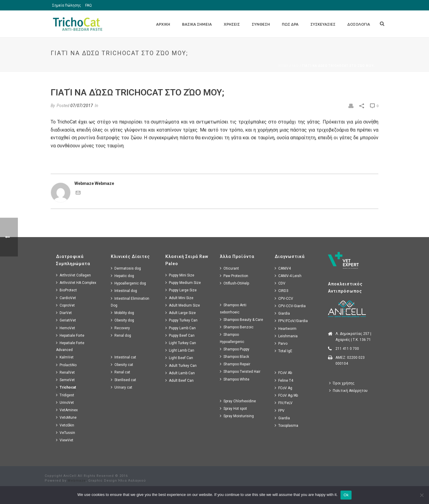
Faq (295, 66)
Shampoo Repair (235, 364)
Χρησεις (232, 24)
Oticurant (229, 268)
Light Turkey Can (181, 343)
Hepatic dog (122, 276)
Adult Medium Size (183, 305)
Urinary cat (122, 387)
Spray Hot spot (233, 408)
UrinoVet (65, 402)
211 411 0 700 (347, 349)
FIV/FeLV (284, 403)
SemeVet (65, 380)
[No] (422, 495)
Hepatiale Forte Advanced (70, 346)
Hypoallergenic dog (128, 283)
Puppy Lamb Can (181, 328)
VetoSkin (65, 425)
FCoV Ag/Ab (286, 395)
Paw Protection (234, 276)
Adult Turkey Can (181, 365)
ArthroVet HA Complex (76, 283)
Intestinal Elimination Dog (130, 302)
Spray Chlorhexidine (238, 401)
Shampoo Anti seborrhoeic (233, 308)
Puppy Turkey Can (181, 320)
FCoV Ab (283, 373)
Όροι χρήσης (342, 383)
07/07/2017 (82, 106)
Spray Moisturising (237, 416)
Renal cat (121, 372)
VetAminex (67, 410)
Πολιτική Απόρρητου (348, 391)
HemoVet (66, 328)
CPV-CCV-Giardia (290, 306)
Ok (346, 495)
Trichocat (66, 387)
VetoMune (66, 417)
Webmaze (77, 481)
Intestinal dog (124, 291)
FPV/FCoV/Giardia (291, 321)
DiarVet (64, 313)
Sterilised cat (123, 380)
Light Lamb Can (180, 350)
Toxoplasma (286, 425)
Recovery (120, 328)
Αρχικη (163, 24)
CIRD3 (282, 291)
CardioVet (66, 298)
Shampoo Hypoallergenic (232, 338)
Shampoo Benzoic (237, 327)
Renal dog (121, 335)
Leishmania (286, 336)
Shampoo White (235, 379)
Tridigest (65, 395)
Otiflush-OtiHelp (234, 283)
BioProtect (66, 290)
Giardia (282, 313)
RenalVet (65, 372)
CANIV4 (283, 268)
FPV (280, 411)
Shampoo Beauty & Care (241, 320)
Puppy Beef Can (180, 335)
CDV (280, 283)
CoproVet (65, 305)
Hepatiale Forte (70, 335)
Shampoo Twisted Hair (240, 371)
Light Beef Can (179, 358)
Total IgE (283, 351)
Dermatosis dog (126, 268)
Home (284, 66)
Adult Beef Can (179, 380)
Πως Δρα (290, 24)
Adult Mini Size (179, 298)
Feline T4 (284, 380)
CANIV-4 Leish (288, 276)
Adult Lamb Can (180, 373)
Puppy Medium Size (183, 283)
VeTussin (66, 433)
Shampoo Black (234, 357)
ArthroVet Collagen (73, 275)
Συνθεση (261, 24)
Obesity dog (122, 320)
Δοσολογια (359, 24)
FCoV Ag (283, 388)
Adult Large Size (181, 313)
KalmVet (65, 357)
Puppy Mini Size (180, 275)
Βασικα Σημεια (197, 24)
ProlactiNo (66, 365)
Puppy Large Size (181, 290)
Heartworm (286, 328)
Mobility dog (122, 313)
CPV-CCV (284, 298)
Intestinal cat (123, 357)
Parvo (281, 343)
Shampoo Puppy (235, 349)
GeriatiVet (66, 320)
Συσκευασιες (323, 24)
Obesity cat (122, 365)
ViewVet (65, 440)
